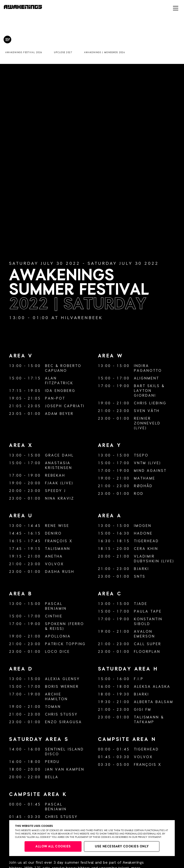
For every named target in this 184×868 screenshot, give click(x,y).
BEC (49, 366)
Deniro (53, 533)
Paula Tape (148, 612)
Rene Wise (57, 526)
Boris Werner (62, 687)
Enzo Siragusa (63, 722)
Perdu (52, 762)
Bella (52, 777)
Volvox (54, 564)
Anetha (54, 556)
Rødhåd (143, 486)
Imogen (143, 526)
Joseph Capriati (65, 406)
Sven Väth (147, 411)
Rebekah (55, 476)
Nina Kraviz (60, 499)
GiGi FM (143, 710)
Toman (53, 707)
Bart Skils (147, 386)
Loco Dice (57, 652)
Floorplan (147, 652)
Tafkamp (144, 722)
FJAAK (52, 483)
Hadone (143, 533)
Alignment (147, 378)
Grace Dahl (59, 455)
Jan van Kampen (65, 769)
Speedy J (55, 491)
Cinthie (54, 616)
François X (59, 541)
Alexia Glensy (62, 679)
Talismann (58, 549)
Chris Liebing (150, 403)
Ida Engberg (60, 391)
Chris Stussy (61, 714)
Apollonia (58, 636)
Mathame (145, 478)
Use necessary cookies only (122, 847)
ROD (139, 494)
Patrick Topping (65, 644)
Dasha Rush (60, 572)
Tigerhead (146, 541)
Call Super (148, 644)
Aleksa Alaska (152, 687)
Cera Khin (146, 549)
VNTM (140, 463)
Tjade (141, 604)
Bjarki (141, 569)
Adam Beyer (59, 414)
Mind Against (150, 471)
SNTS (140, 577)
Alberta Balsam (154, 702)
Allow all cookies (53, 847)
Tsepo (141, 455)
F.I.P (139, 679)
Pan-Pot (55, 398)
